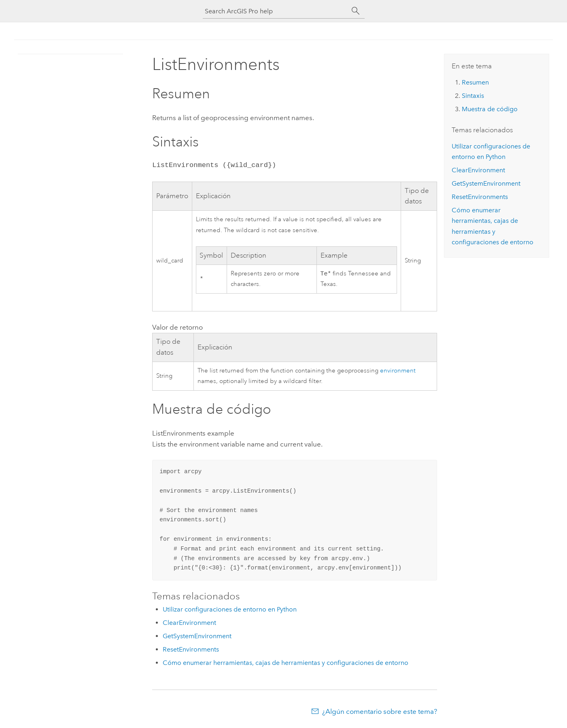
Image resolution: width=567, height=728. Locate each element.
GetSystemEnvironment (197, 637)
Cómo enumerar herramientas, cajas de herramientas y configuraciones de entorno (286, 663)
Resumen (475, 82)
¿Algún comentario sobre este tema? (380, 712)
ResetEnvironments (191, 650)
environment (398, 371)
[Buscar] (356, 11)
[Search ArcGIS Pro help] (276, 11)
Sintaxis (473, 96)
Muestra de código (490, 109)
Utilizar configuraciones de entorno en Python (230, 610)
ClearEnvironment (189, 623)
